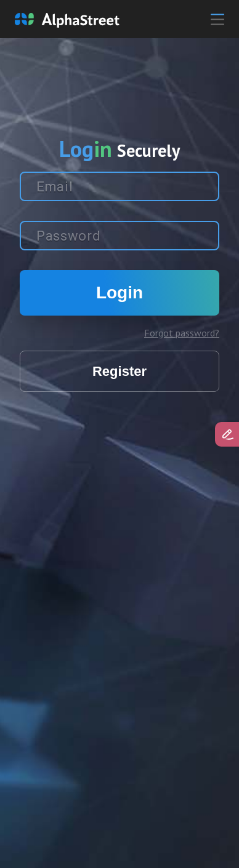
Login (119, 293)
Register (119, 371)
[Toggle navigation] (208, 19)
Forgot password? (182, 333)
